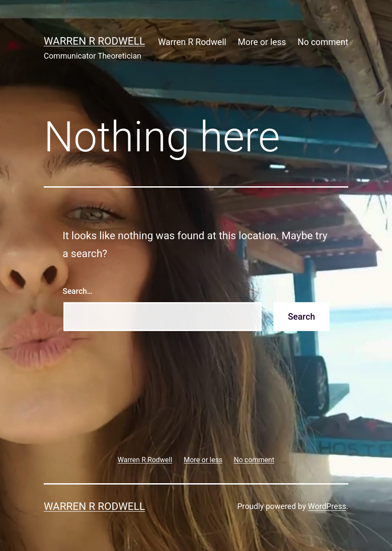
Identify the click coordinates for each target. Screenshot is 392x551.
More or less (262, 42)
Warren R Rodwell (94, 41)
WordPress (327, 506)
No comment (323, 42)
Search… (78, 291)
